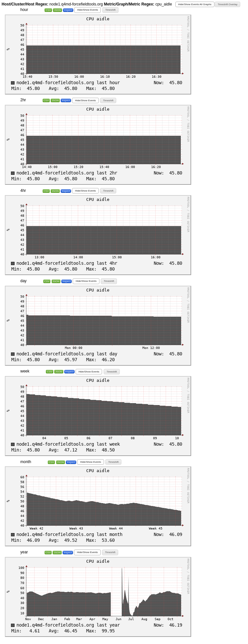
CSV (48, 10)
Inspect (68, 10)
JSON (57, 10)
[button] (195, 4)
